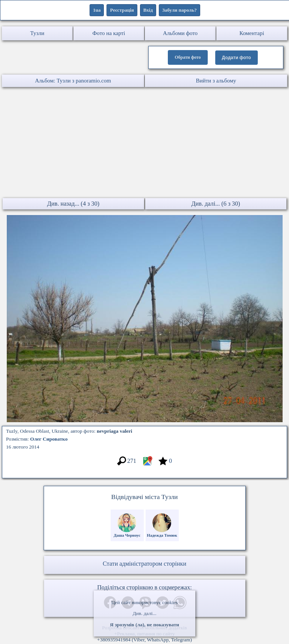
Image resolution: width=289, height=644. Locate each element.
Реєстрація (122, 10)
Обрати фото (188, 57)
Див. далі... (144, 613)
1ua (97, 10)
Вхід (148, 10)
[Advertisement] (144, 143)
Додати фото (237, 58)
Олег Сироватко (49, 439)
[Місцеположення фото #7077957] (147, 465)
